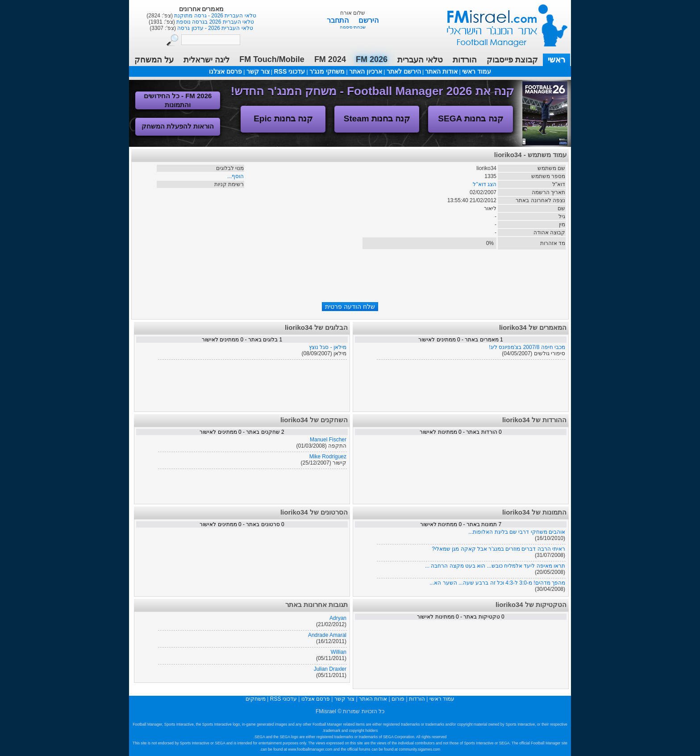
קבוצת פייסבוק (512, 60)
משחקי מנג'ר (327, 71)
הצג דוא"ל (485, 184)
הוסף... (235, 176)
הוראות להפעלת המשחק (178, 126)
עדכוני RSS (289, 71)
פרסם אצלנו (225, 71)
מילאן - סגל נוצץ (328, 347)
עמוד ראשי (501, 22)
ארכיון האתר (366, 71)
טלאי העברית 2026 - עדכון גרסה (215, 28)
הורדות (465, 60)
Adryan (338, 618)
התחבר (339, 20)
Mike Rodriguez (328, 457)
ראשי (556, 60)
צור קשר (258, 71)
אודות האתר (441, 71)
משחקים (256, 699)
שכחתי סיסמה (353, 27)
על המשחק (154, 60)
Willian (339, 652)
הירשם (369, 20)
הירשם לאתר (404, 71)
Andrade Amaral (327, 635)
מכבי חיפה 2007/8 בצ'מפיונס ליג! (527, 347)
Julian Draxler (330, 669)
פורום (398, 699)
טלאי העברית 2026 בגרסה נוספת (215, 22)
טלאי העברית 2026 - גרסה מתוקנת (215, 16)
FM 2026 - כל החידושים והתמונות (178, 100)
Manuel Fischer (328, 440)
